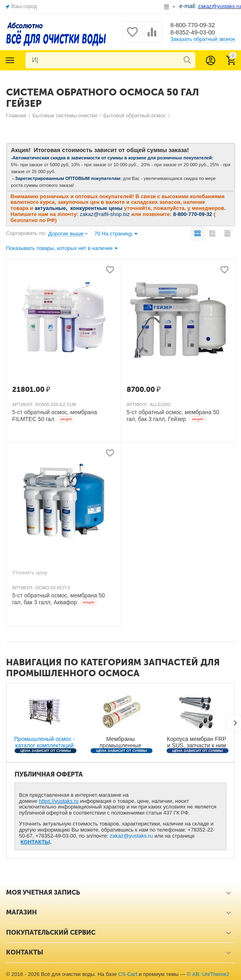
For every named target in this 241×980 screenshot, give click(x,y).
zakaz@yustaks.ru (132, 836)
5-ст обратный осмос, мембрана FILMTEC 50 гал (55, 416)
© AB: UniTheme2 (208, 974)
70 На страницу (116, 234)
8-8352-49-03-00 (194, 33)
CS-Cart (128, 974)
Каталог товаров (10, 60)
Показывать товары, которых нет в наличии (62, 249)
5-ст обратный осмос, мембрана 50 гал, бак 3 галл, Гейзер (173, 416)
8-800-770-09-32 (194, 24)
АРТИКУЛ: (23, 404)
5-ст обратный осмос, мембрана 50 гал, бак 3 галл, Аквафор (58, 599)
